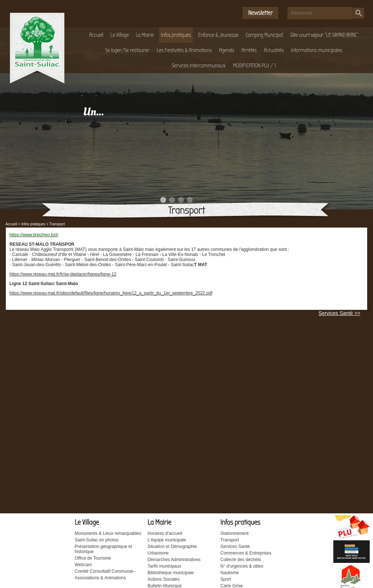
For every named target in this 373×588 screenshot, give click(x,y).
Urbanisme (158, 553)
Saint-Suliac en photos (97, 540)
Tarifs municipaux (164, 566)
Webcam (83, 565)
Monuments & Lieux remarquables (108, 533)
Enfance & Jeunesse (218, 35)
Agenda (227, 50)
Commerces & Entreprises (246, 553)
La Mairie (145, 35)
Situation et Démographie (172, 546)
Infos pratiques (176, 35)
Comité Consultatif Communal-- (105, 571)
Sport (226, 579)
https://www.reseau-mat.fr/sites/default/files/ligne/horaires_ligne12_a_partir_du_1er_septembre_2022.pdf (111, 293)
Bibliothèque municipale (171, 573)
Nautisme (230, 573)
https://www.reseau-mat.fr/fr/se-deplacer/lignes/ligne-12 (63, 274)
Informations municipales (317, 50)
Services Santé (235, 546)
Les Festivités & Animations (184, 50)
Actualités (274, 50)
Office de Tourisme (93, 558)
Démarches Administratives (174, 560)
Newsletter (260, 13)
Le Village (120, 35)
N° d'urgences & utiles (242, 566)
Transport (230, 540)
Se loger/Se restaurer (127, 50)
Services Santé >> (339, 313)
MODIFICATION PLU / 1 (255, 66)
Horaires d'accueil (165, 533)
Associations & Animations (100, 578)
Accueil (96, 35)
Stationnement (234, 533)
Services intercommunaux (199, 66)
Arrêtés (249, 50)
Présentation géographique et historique (103, 549)
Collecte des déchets (241, 560)
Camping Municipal (264, 35)
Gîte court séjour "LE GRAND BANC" (324, 35)
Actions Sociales (164, 579)
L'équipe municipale (167, 540)
